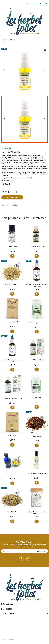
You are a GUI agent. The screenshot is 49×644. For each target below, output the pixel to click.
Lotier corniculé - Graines (12, 322)
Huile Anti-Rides (12, 247)
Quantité (4, 192)
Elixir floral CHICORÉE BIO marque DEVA (12, 361)
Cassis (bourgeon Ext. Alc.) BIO (37, 247)
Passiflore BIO (37, 398)
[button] (36, 4)
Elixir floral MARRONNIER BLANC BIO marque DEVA (37, 285)
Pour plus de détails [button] (24, 205)
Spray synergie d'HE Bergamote (37, 473)
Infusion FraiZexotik (37, 436)
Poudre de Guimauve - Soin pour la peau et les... (37, 513)
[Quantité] (12, 192)
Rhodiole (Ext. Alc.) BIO (37, 360)
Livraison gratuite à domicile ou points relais (21, 626)
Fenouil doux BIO (12, 512)
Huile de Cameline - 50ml (12, 474)
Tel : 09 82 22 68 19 (11, 633)
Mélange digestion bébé (12, 285)
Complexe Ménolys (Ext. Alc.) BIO (12, 398)
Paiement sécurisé (12, 618)
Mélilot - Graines (12, 436)
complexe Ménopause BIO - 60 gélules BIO (37, 323)
